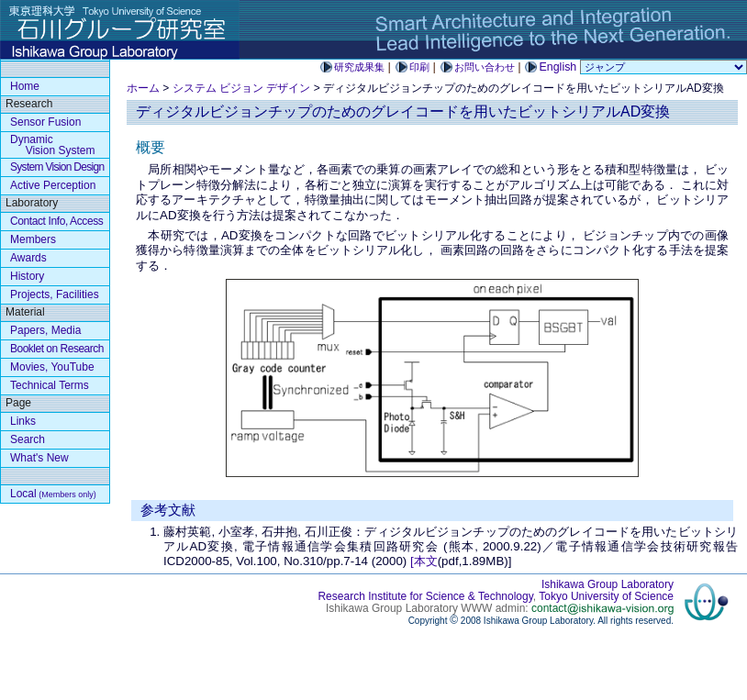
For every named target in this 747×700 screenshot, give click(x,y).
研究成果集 (359, 67)
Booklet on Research (57, 349)
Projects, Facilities (55, 294)
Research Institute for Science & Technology (425, 596)
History (27, 276)
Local (53, 494)
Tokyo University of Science (606, 596)
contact (602, 608)
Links (23, 421)
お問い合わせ (485, 67)
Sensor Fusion (45, 122)
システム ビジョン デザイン (242, 88)
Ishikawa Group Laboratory (608, 584)
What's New (39, 458)
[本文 (424, 561)
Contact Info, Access (56, 221)
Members (33, 239)
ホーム (143, 88)
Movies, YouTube (52, 367)
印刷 (419, 67)
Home (25, 86)
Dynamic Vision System (52, 145)
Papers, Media (45, 330)
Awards (28, 258)
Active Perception (53, 185)
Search (28, 439)
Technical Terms (50, 385)
